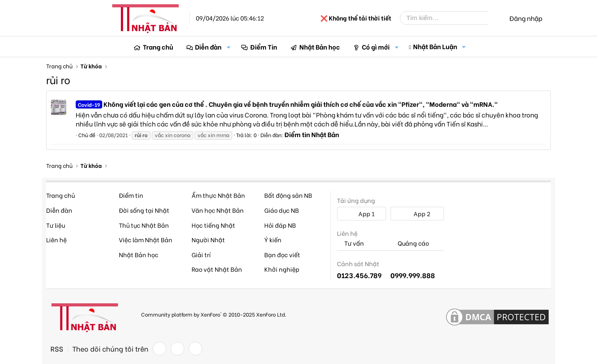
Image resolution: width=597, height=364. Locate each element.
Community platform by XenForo (214, 314)
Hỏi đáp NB (280, 225)
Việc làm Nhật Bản (146, 239)
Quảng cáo (410, 243)
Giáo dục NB (282, 210)
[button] (228, 47)
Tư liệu (56, 225)
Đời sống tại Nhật (144, 210)
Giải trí (201, 254)
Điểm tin (131, 195)
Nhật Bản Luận (435, 46)
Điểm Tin (264, 47)
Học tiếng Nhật (213, 225)
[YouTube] (195, 349)
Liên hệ (56, 239)
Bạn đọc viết (282, 254)
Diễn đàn (208, 47)
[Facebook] (160, 349)
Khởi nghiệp (282, 269)
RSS (57, 349)
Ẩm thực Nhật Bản (218, 195)
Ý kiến (273, 239)
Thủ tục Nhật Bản (144, 225)
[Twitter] (177, 349)
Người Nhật (208, 239)
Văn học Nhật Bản (218, 210)
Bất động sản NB (288, 195)
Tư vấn (350, 243)
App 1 (362, 213)
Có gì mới (376, 47)
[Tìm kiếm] (450, 18)
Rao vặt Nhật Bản (217, 269)
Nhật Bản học (320, 47)
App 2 (417, 213)
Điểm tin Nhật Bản (312, 134)
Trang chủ (158, 47)
